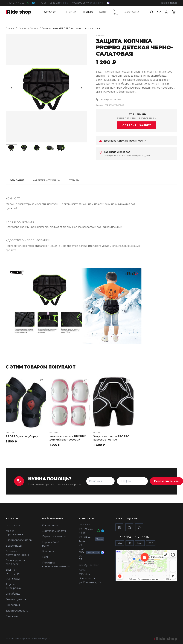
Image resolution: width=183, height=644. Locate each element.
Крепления (13, 605)
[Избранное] (159, 12)
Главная (10, 28)
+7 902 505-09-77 (87, 3)
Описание (17, 180)
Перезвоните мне (166, 481)
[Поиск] (152, 12)
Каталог (51, 12)
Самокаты (12, 616)
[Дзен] (119, 527)
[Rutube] (129, 527)
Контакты (48, 551)
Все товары (13, 525)
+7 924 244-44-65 (15, 3)
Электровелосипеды (19, 540)
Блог (103, 12)
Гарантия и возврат (55, 537)
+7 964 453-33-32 (54, 3)
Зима (71, 12)
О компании (50, 525)
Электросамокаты (17, 611)
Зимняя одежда (16, 599)
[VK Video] (139, 527)
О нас (116, 12)
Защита (34, 28)
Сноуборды (13, 594)
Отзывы (74, 180)
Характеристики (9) (46, 180)
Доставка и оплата (54, 531)
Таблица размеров (108, 99)
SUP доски (13, 579)
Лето (88, 12)
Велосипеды (14, 546)
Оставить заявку (137, 125)
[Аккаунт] (166, 12)
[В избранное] (41, 380)
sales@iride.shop (169, 3)
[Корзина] (174, 12)
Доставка (132, 12)
